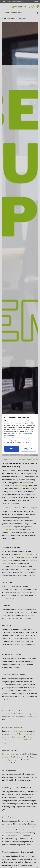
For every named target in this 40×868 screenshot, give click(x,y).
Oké (12, 449)
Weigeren (12, 440)
